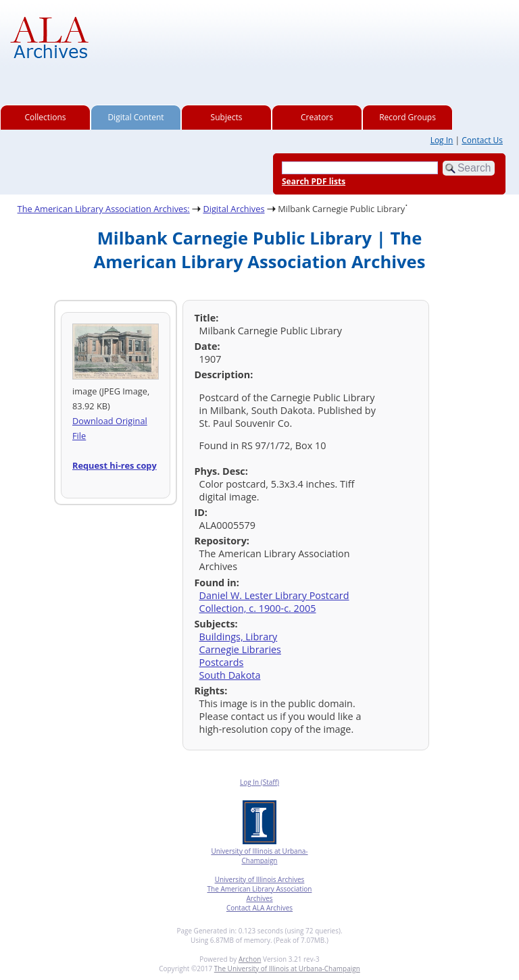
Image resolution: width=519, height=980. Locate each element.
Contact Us (482, 140)
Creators (317, 117)
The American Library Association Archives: (104, 209)
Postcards (222, 662)
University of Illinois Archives (260, 879)
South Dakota (230, 675)
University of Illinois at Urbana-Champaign (259, 856)
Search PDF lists (314, 181)
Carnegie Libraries (240, 649)
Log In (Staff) (259, 782)
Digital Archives (233, 209)
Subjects (227, 117)
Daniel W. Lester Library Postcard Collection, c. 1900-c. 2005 (274, 602)
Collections (46, 117)
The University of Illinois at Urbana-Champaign (287, 969)
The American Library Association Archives (260, 894)
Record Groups (407, 117)
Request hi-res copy (115, 465)
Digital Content (135, 117)
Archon (250, 959)
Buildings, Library (239, 637)
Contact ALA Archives (259, 908)
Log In (442, 140)
